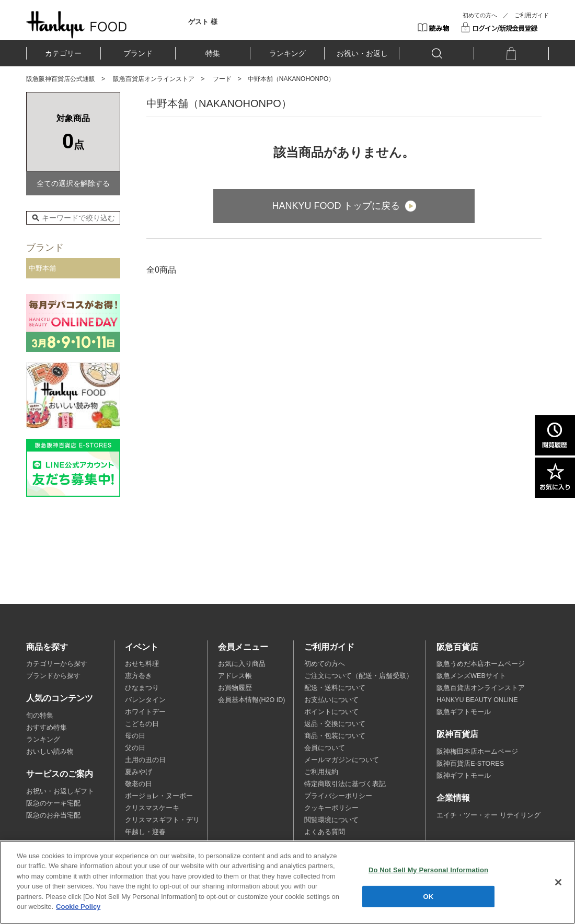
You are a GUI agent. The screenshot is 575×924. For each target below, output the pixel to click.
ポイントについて (331, 712)
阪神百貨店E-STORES (470, 764)
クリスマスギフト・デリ (162, 820)
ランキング (287, 53)
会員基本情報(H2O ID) (251, 700)
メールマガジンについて (342, 760)
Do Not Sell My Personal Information (428, 870)
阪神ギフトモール (464, 776)
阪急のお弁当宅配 (53, 815)
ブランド (138, 53)
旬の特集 (40, 716)
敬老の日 (139, 784)
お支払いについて (331, 700)
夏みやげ (139, 772)
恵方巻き (139, 676)
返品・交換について (335, 724)
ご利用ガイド (532, 15)
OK (429, 896)
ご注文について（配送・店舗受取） (359, 676)
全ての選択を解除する (73, 183)
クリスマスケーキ (152, 808)
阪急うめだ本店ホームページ (481, 664)
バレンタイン (145, 700)
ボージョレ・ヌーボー (159, 796)
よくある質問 (325, 832)
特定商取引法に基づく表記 (345, 784)
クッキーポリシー (331, 808)
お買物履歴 (235, 688)
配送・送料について (335, 688)
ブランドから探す (53, 676)
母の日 (135, 736)
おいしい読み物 (50, 752)
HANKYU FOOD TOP (77, 25)
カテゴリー (63, 53)
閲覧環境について (331, 820)
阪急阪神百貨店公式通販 (61, 79)
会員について (325, 748)
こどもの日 (142, 724)
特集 (213, 53)
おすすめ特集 (47, 728)
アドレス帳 (235, 676)
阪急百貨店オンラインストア (154, 79)
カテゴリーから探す (57, 664)
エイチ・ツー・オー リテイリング (488, 815)
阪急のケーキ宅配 (53, 803)
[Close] (558, 882)
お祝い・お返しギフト (60, 791)
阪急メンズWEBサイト (471, 676)
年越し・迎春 (145, 832)
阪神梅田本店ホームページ (477, 752)
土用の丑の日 (145, 760)
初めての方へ (480, 15)
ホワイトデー (145, 712)
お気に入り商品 (242, 664)
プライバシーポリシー (338, 796)
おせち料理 (142, 664)
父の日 (135, 748)
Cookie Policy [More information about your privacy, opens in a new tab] (78, 907)
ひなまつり (142, 688)
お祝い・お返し (362, 53)
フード (222, 79)
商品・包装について (335, 736)
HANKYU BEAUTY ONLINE (477, 700)
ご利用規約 (321, 772)
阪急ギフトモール (464, 712)
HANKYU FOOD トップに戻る (336, 206)
